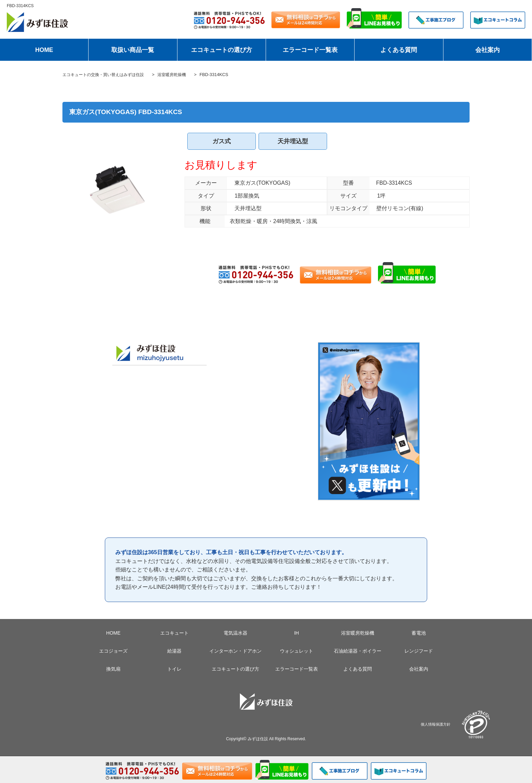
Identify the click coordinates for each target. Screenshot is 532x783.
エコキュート (174, 633)
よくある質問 (399, 50)
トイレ (174, 669)
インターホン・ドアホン (235, 651)
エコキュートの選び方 (222, 50)
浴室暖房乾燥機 (358, 633)
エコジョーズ (113, 651)
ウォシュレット (297, 651)
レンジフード (419, 651)
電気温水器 (235, 633)
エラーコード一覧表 (310, 50)
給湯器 (174, 651)
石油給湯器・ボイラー (358, 651)
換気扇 (113, 669)
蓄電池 (419, 633)
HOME (44, 50)
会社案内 (488, 50)
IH (297, 633)
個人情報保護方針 (436, 724)
